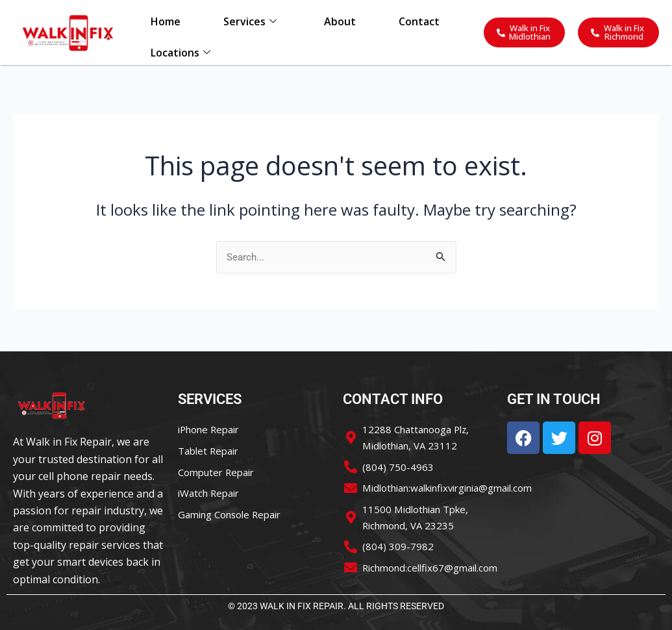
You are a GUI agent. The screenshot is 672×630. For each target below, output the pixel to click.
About (340, 24)
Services (250, 24)
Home (165, 24)
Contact (420, 24)
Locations (180, 59)
